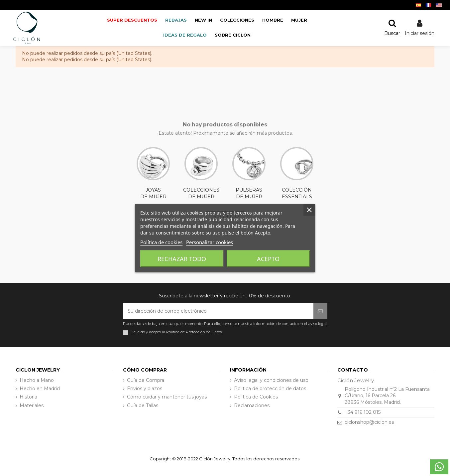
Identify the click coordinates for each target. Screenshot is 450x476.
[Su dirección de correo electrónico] (218, 311)
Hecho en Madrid (40, 389)
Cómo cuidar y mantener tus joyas (167, 397)
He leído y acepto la (176, 332)
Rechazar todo (182, 258)
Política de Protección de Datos (194, 332)
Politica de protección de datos (270, 389)
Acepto (268, 258)
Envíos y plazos (145, 389)
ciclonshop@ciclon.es (369, 422)
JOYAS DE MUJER (153, 173)
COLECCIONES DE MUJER (201, 173)
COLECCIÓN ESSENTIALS (297, 173)
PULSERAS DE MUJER (249, 173)
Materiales (32, 405)
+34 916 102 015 (363, 412)
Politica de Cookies (256, 397)
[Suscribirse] (320, 311)
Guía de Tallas (143, 405)
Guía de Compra (146, 380)
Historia (28, 397)
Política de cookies (161, 242)
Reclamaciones (252, 405)
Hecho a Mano (37, 380)
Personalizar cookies (210, 242)
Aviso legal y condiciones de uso (271, 380)
